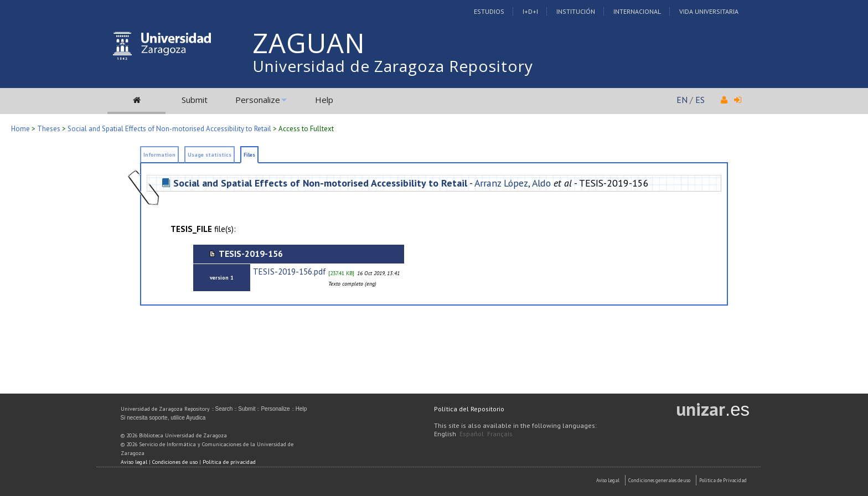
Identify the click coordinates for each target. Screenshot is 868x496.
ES (700, 100)
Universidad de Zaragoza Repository (393, 66)
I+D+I (530, 11)
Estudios (489, 11)
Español (472, 434)
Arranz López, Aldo (513, 183)
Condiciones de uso (175, 462)
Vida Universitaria (709, 11)
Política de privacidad (229, 462)
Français (500, 434)
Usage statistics (210, 155)
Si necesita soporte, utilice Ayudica (163, 418)
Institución (576, 11)
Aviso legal (134, 462)
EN (682, 100)
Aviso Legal (608, 480)
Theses (49, 129)
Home (20, 129)
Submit (195, 100)
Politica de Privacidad (723, 480)
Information (159, 155)
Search (224, 409)
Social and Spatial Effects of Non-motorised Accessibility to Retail (169, 129)
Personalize (258, 100)
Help (324, 100)
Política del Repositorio (469, 409)
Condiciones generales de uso (659, 480)
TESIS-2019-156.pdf (290, 272)
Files (249, 155)
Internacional (637, 11)
